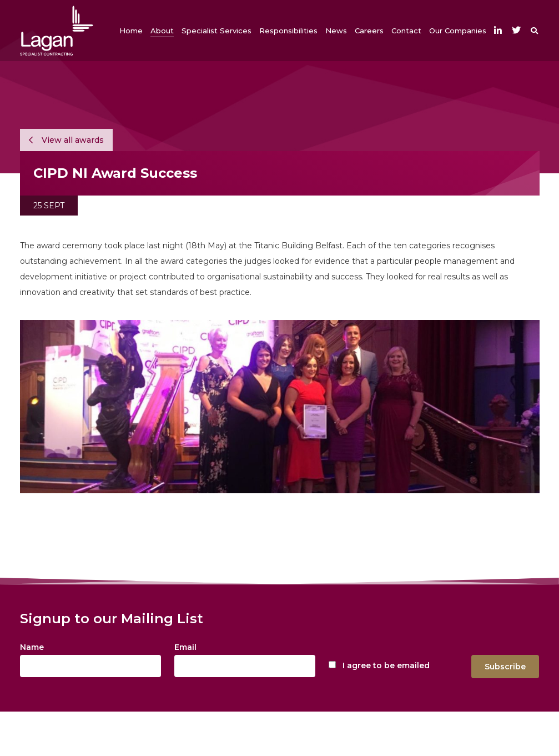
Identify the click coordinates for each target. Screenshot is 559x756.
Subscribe (505, 667)
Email (185, 647)
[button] (162, 31)
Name (32, 647)
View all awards (66, 140)
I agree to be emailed (386, 665)
